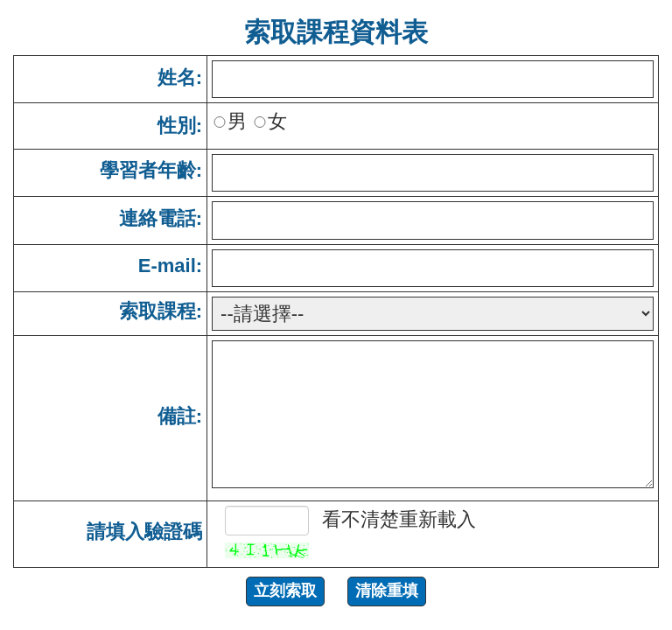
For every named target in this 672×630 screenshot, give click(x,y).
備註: (180, 416)
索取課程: (161, 311)
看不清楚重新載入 (399, 519)
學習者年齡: (151, 170)
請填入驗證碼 (144, 532)
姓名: (180, 77)
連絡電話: (161, 218)
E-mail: (170, 266)
